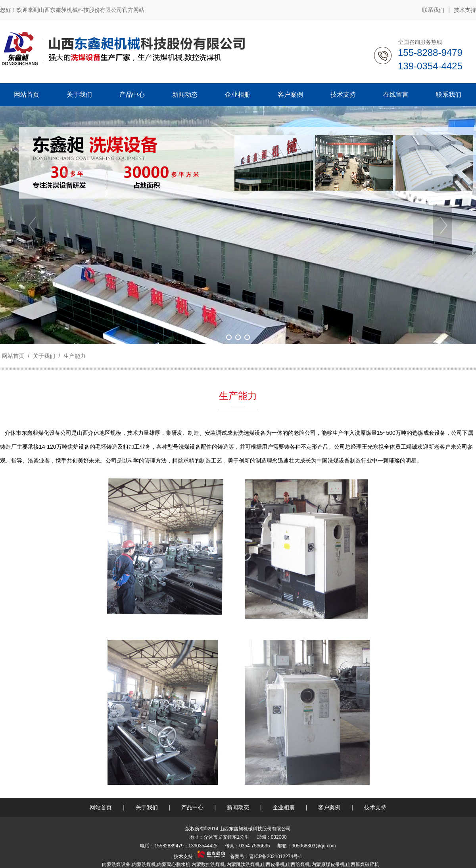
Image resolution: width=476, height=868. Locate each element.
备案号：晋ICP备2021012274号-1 (266, 857)
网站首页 (13, 356)
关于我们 (44, 356)
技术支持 (465, 10)
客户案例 (329, 807)
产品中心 (192, 807)
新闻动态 (238, 807)
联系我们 (433, 10)
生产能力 (74, 356)
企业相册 (284, 807)
